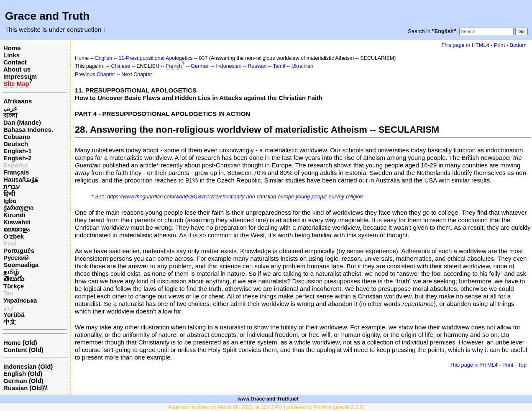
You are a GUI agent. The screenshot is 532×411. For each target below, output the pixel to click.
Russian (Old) (24, 388)
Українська (20, 300)
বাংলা (10, 115)
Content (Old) (23, 350)
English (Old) (23, 374)
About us (17, 69)
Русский (16, 258)
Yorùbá (14, 315)
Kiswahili (17, 222)
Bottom (518, 45)
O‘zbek (14, 236)
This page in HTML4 (465, 45)
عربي (10, 108)
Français (16, 172)
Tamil (279, 66)
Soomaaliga (21, 265)
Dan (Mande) (22, 122)
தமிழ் (11, 272)
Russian (257, 66)
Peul (10, 243)
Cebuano (17, 137)
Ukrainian (303, 66)
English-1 (18, 151)
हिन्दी (9, 194)
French (174, 66)
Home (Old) (20, 343)
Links (12, 55)
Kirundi (14, 215)
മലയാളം (16, 229)
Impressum (20, 76)
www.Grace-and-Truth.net (268, 399)
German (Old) (23, 381)
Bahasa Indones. (28, 130)
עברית (12, 186)
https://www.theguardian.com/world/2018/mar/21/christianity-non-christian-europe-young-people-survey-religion (235, 197)
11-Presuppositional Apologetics (155, 58)
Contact (15, 62)
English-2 (18, 158)
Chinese (120, 66)
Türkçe (14, 286)
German (200, 66)
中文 (10, 322)
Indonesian (229, 66)
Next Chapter (137, 74)
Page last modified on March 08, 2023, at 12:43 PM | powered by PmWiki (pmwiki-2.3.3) (266, 407)
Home (12, 48)
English (104, 58)
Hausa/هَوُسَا (21, 179)
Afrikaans (18, 101)
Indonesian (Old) (28, 366)
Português (19, 250)
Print (499, 45)
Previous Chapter (95, 74)
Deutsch (16, 144)
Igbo (10, 201)
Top (522, 365)
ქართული (18, 208)
